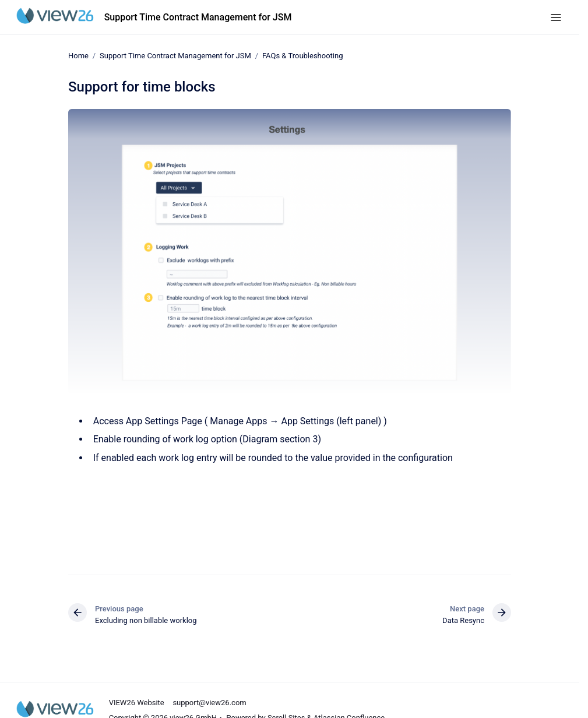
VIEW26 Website (137, 703)
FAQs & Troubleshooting (303, 56)
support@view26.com (209, 703)
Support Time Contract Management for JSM (198, 17)
